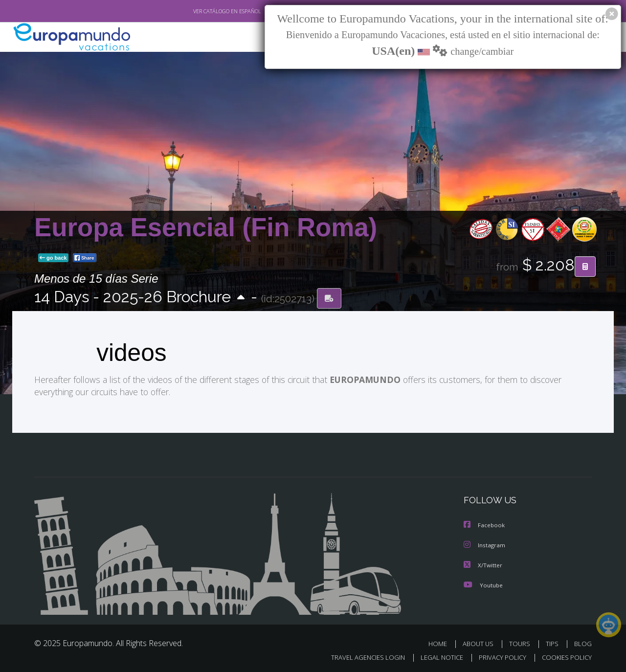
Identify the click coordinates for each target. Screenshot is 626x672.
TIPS (553, 642)
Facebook (485, 525)
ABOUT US (481, 642)
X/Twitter (483, 564)
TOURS (522, 642)
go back (53, 258)
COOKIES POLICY (565, 656)
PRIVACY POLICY (498, 656)
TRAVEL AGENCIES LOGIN (359, 656)
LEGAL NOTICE (435, 656)
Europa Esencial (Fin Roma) (206, 227)
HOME (441, 642)
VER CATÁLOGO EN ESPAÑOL (205, 11)
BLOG (583, 642)
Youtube (483, 583)
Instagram (485, 544)
